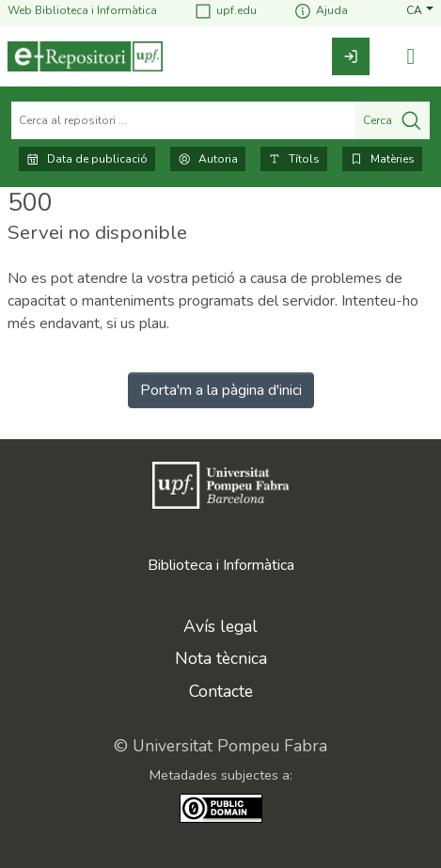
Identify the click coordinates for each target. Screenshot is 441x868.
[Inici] (85, 56)
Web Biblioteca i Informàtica (82, 11)
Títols (294, 159)
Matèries (382, 159)
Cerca (393, 120)
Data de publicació (87, 159)
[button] (420, 11)
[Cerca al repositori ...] (183, 120)
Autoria (208, 159)
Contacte (221, 691)
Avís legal (220, 626)
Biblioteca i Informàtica (221, 565)
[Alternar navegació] (411, 57)
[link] (351, 56)
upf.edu (225, 11)
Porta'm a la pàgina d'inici (221, 390)
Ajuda (321, 11)
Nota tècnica (221, 658)
